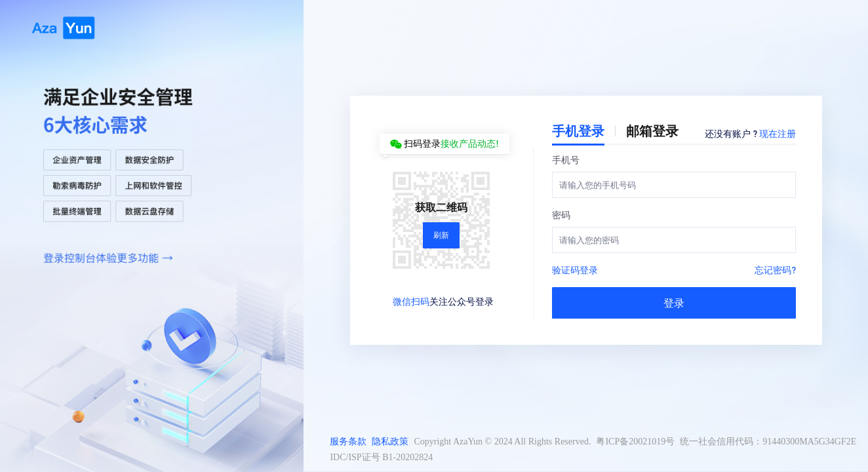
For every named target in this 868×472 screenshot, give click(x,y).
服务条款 (348, 442)
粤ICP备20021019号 (635, 442)
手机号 (566, 159)
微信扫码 (411, 301)
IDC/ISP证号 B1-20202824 (381, 457)
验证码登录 (575, 269)
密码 (561, 214)
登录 (674, 303)
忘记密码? (775, 269)
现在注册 (778, 133)
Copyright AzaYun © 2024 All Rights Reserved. (502, 442)
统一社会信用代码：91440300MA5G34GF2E (768, 442)
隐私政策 (390, 442)
